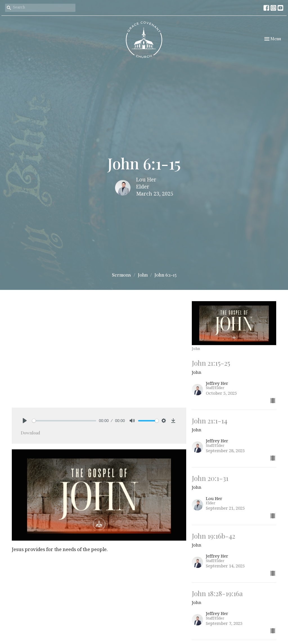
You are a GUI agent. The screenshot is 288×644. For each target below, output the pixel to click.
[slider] (64, 421)
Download (31, 433)
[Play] (25, 421)
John (143, 275)
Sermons (121, 275)
